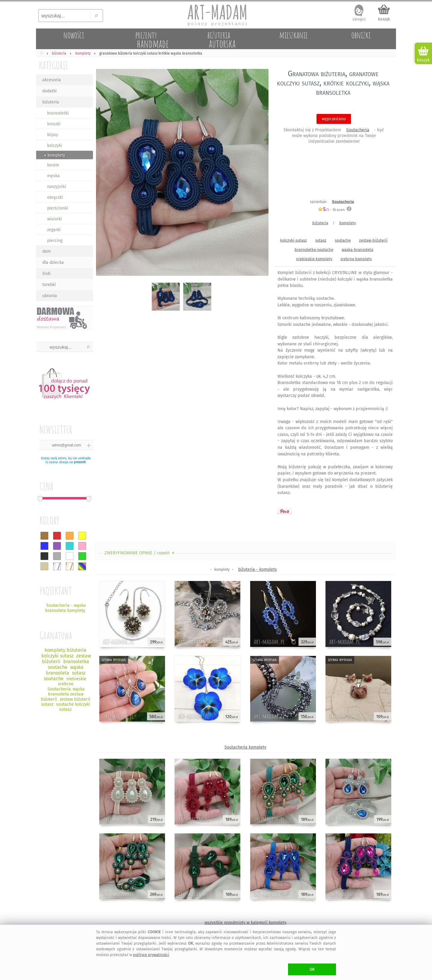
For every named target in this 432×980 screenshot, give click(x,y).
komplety (348, 223)
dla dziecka (53, 262)
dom (46, 251)
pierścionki (58, 208)
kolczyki (55, 146)
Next (259, 174)
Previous (104, 174)
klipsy (53, 135)
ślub (46, 274)
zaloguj (359, 19)
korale (53, 165)
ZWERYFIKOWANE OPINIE (140, 553)
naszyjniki (57, 187)
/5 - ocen (331, 210)
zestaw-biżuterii (373, 240)
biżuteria (51, 102)
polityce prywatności (151, 955)
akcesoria (52, 80)
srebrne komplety (356, 259)
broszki (54, 124)
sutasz (321, 240)
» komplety (54, 155)
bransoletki (58, 113)
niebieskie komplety (314, 259)
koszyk (384, 19)
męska (53, 176)
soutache (343, 240)
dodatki (49, 91)
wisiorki (54, 219)
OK (312, 969)
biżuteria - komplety (258, 569)
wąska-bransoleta (357, 250)
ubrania (50, 296)
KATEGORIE (54, 65)
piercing (55, 241)
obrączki (55, 197)
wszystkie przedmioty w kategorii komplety (246, 923)
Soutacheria (358, 130)
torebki (49, 285)
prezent (79, 462)
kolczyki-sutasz (294, 240)
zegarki (54, 230)
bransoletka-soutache (314, 250)
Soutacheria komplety (245, 747)
